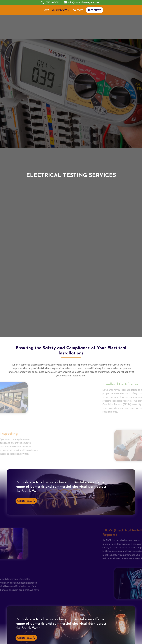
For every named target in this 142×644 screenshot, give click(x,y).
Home (46, 10)
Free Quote (95, 10)
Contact (78, 10)
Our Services (60, 10)
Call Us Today (25, 501)
